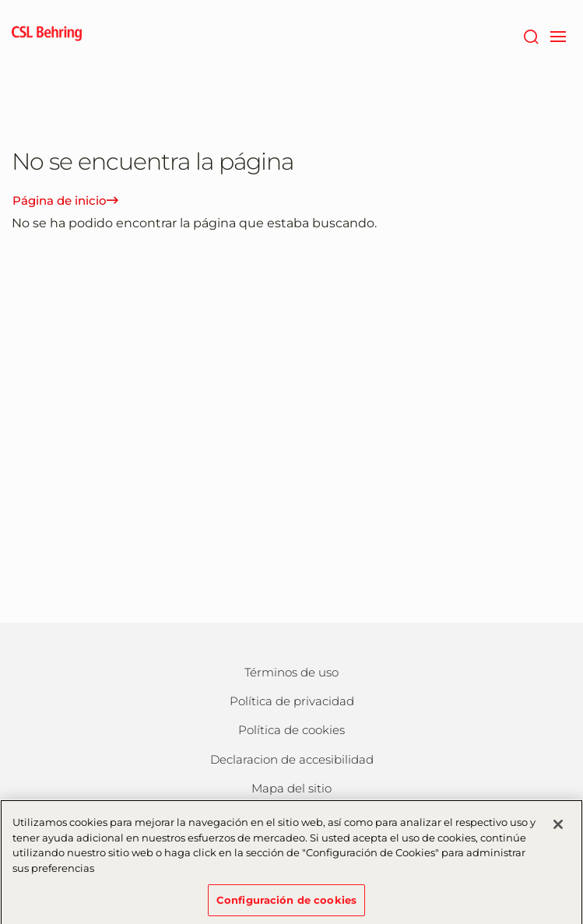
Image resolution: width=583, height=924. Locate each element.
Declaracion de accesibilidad (292, 759)
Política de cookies (291, 730)
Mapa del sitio (291, 788)
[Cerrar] (558, 828)
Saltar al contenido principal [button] (0, 0)
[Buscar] (530, 35)
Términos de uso (291, 672)
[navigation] (558, 35)
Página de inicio (65, 200)
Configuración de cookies (286, 903)
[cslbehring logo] (47, 35)
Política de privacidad (292, 701)
